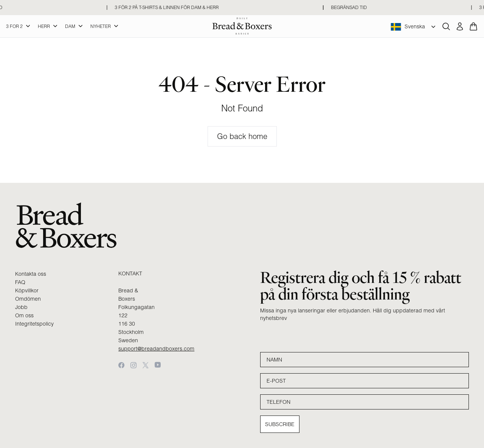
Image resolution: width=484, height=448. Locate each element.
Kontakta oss (31, 274)
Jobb (21, 307)
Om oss (24, 315)
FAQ (20, 282)
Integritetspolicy (34, 324)
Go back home (242, 136)
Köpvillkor (27, 290)
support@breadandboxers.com (156, 349)
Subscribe (280, 424)
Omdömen (28, 299)
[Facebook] (121, 365)
